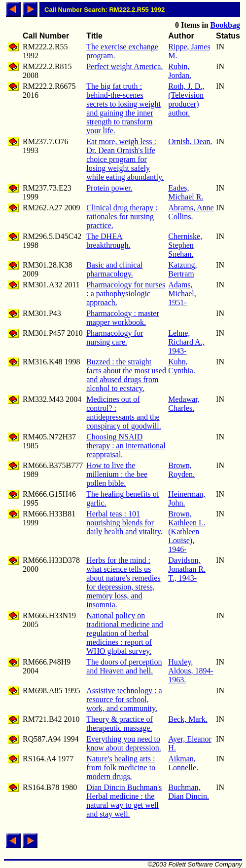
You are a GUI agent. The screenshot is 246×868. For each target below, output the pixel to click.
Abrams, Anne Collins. (191, 212)
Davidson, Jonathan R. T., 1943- (187, 569)
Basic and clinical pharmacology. (114, 269)
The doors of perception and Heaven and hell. (124, 666)
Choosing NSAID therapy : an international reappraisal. (126, 446)
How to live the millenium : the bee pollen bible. (117, 474)
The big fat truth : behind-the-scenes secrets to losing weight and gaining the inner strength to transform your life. (123, 108)
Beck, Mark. (188, 719)
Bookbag (225, 25)
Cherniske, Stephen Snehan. (185, 245)
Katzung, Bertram (182, 269)
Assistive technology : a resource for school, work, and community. (124, 699)
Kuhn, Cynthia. (182, 366)
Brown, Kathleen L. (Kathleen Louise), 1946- (187, 532)
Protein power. (109, 188)
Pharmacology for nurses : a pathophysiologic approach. (126, 294)
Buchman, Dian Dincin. (189, 792)
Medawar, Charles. (184, 404)
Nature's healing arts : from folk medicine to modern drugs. (121, 768)
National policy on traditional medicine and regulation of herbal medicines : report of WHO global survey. (125, 633)
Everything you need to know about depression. (124, 743)
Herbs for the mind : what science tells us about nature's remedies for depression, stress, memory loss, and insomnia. (123, 582)
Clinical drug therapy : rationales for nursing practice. (122, 217)
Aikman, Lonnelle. (183, 763)
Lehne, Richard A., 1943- (186, 342)
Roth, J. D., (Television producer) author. (186, 99)
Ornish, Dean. (190, 141)
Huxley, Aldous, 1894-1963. (191, 671)
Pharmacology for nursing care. (115, 337)
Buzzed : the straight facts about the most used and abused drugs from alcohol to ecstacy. (126, 375)
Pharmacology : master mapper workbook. (123, 318)
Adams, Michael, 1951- (182, 294)
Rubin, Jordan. (180, 71)
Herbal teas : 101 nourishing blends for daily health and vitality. (124, 523)
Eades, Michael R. (186, 192)
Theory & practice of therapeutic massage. (120, 724)
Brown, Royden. (181, 470)
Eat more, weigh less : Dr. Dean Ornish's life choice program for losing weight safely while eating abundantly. (125, 159)
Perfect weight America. (124, 66)
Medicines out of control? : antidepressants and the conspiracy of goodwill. (124, 413)
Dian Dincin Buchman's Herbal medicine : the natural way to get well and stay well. (124, 801)
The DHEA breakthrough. (108, 241)
